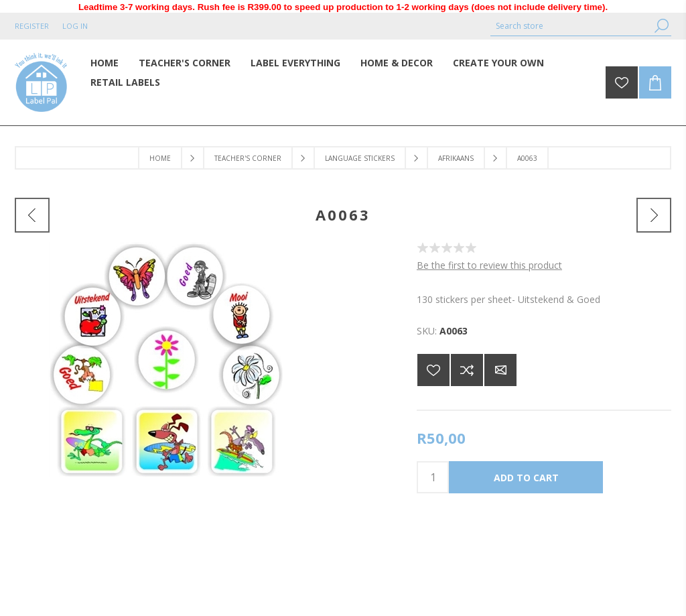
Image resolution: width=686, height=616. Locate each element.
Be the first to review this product (489, 265)
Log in (75, 26)
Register (32, 26)
